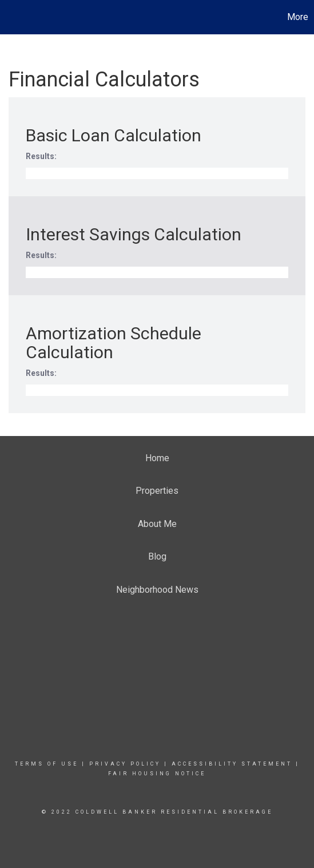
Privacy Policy (125, 764)
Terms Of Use (47, 764)
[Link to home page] (10, 17)
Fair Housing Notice (157, 774)
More (298, 17)
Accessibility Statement (232, 764)
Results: (41, 156)
